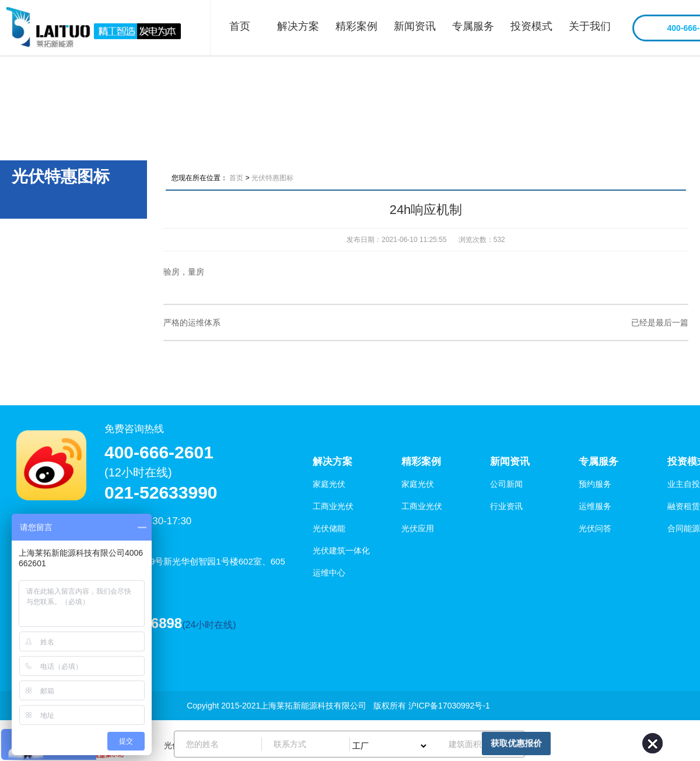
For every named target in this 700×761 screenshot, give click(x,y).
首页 (240, 26)
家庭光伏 (329, 484)
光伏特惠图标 (272, 178)
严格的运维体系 (192, 322)
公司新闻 (506, 484)
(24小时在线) (209, 625)
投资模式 (531, 26)
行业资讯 (506, 506)
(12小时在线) (138, 472)
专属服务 (473, 26)
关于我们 (590, 26)
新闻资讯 (415, 26)
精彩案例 (356, 26)
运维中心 (329, 573)
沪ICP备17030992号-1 (449, 706)
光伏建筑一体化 (341, 550)
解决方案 (298, 26)
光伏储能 (329, 528)
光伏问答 (595, 528)
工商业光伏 (333, 506)
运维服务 (595, 506)
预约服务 (595, 484)
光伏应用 (418, 528)
